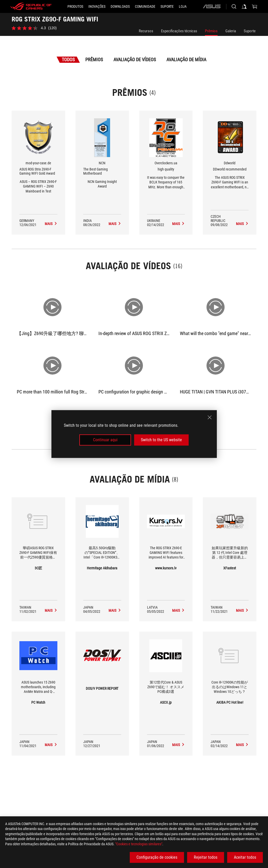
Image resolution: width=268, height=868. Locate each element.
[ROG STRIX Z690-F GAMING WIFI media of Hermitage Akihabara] (115, 610)
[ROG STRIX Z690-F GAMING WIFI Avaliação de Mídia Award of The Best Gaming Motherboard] (115, 224)
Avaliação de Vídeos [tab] (135, 60)
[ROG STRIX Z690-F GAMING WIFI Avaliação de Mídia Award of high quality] (178, 224)
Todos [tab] (68, 60)
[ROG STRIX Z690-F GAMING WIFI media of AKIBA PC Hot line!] (242, 745)
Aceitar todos (245, 857)
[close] (210, 417)
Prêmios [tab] (94, 60)
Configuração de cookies (157, 857)
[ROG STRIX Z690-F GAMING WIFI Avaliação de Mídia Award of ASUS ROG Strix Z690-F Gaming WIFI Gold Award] (51, 224)
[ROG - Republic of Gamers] (31, 6)
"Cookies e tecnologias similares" (139, 844)
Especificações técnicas (179, 31)
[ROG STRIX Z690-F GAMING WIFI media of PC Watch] (51, 745)
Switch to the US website (161, 440)
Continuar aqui (105, 440)
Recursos (146, 31)
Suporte (250, 31)
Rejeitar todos (206, 857)
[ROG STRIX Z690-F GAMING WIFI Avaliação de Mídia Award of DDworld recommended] (242, 224)
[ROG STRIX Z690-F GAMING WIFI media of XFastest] (242, 610)
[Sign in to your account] (244, 6)
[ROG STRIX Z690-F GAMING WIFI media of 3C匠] (51, 610)
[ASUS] (212, 6)
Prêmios (211, 31)
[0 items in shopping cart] (255, 6)
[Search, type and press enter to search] (234, 6)
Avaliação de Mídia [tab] (186, 60)
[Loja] (183, 6)
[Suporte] (167, 6)
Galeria (231, 31)
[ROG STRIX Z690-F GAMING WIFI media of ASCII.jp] (178, 745)
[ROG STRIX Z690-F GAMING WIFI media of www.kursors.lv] (178, 610)
